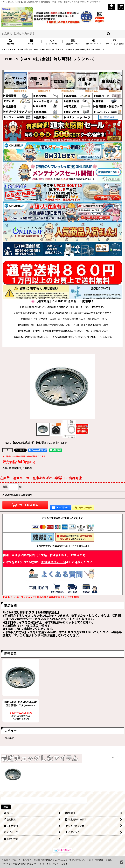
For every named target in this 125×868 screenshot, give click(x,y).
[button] (10, 42)
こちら (64, 864)
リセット (117, 757)
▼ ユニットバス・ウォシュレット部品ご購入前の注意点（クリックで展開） (41, 597)
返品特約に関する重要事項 (17, 495)
